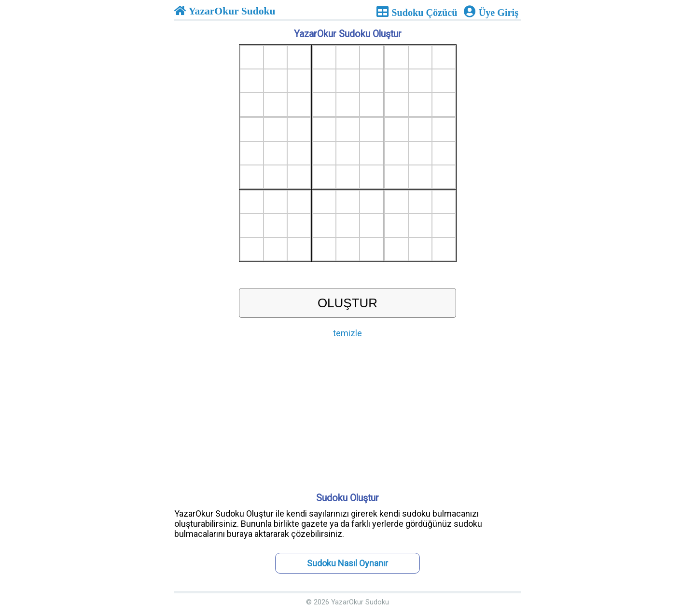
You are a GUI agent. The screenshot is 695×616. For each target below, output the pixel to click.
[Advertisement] (347, 418)
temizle (347, 333)
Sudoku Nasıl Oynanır (347, 563)
